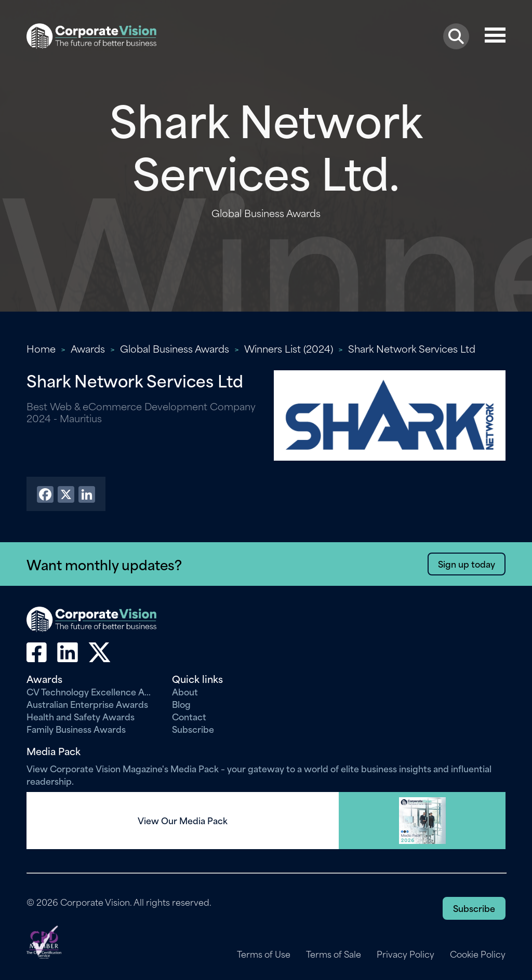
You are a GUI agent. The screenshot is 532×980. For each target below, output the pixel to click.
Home (41, 348)
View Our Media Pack (183, 821)
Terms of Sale (334, 954)
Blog (181, 704)
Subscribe (193, 729)
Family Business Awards (76, 729)
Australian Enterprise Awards (87, 704)
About (185, 691)
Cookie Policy (478, 954)
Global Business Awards (175, 348)
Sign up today (467, 563)
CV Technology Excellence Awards (91, 691)
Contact (189, 716)
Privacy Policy (405, 954)
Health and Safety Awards (81, 716)
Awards (88, 348)
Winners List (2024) (289, 348)
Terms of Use (264, 954)
